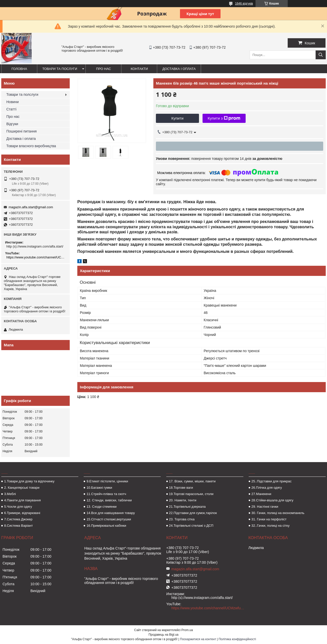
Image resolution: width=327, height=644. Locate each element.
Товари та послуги (60, 69)
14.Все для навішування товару (111, 513)
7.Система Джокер (18, 519)
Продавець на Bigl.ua (163, 635)
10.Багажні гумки (99, 488)
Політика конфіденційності (237, 639)
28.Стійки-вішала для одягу (272, 500)
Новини (13, 102)
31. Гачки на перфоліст (269, 519)
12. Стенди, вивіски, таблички (109, 500)
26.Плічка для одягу (267, 488)
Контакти (139, 69)
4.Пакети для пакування (22, 500)
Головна (19, 69)
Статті (11, 109)
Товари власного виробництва (31, 146)
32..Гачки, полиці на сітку (270, 526)
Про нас (104, 69)
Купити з (224, 118)
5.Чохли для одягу (18, 507)
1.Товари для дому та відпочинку (29, 481)
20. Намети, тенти (183, 500)
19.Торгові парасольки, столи (191, 494)
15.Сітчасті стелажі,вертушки (109, 519)
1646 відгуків (244, 4)
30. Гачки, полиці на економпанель (278, 513)
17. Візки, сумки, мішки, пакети (192, 481)
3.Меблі (10, 494)
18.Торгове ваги (181, 488)
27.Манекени (261, 494)
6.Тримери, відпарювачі (22, 513)
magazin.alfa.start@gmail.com (31, 207)
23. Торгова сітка (182, 519)
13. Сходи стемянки (101, 507)
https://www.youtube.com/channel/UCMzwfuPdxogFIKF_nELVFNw (36, 257)
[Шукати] (321, 55)
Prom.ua (187, 630)
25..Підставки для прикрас (272, 481)
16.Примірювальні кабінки (106, 526)
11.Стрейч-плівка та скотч (106, 494)
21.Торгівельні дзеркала (187, 507)
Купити (177, 118)
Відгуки (12, 124)
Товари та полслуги (22, 94)
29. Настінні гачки (265, 507)
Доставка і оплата (179, 69)
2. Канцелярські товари (22, 488)
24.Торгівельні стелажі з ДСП (191, 526)
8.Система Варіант (18, 526)
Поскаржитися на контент (198, 639)
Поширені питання (22, 131)
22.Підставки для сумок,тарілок (193, 513)
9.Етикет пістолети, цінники (107, 481)
